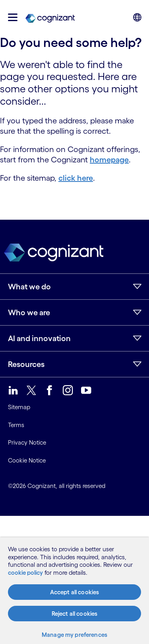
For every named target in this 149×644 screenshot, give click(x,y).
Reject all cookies (75, 614)
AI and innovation (39, 338)
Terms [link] (16, 425)
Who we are (29, 312)
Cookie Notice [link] (27, 460)
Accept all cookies (75, 592)
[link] (50, 18)
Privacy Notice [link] (27, 442)
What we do (29, 287)
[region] (74, 591)
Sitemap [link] (19, 407)
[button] (13, 17)
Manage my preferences (74, 635)
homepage (109, 160)
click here (76, 178)
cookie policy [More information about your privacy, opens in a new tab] (25, 573)
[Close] (137, 545)
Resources (26, 364)
